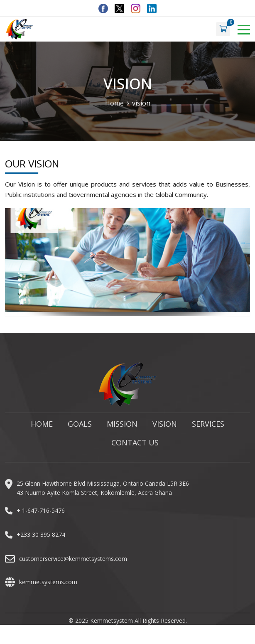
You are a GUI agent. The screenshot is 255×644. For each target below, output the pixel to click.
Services (208, 427)
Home (114, 103)
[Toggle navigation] (244, 29)
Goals (80, 427)
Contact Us (135, 445)
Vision (165, 427)
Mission (122, 427)
